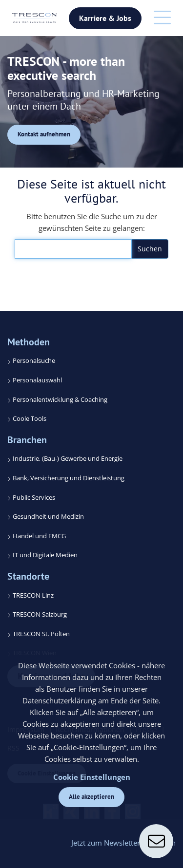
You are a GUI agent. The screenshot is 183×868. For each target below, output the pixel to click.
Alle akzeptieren (91, 797)
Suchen (150, 249)
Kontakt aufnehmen (44, 134)
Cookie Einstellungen (92, 777)
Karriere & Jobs (105, 18)
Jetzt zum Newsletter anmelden (123, 843)
